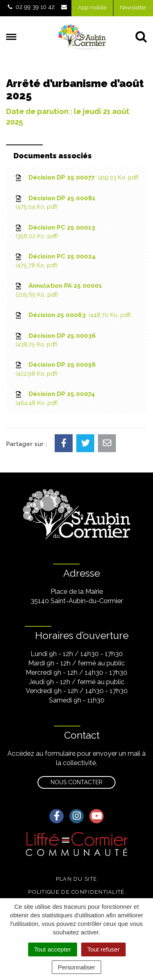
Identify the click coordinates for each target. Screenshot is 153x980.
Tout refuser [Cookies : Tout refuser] (103, 949)
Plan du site (77, 879)
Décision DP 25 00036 (55, 340)
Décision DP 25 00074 (55, 399)
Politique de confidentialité (76, 892)
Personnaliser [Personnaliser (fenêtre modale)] (77, 967)
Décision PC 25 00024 (55, 261)
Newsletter (133, 8)
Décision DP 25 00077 (76, 177)
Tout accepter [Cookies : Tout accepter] (53, 949)
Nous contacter (76, 782)
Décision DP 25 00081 (55, 203)
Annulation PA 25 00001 (58, 290)
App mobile (92, 8)
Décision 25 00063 (73, 315)
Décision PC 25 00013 (55, 232)
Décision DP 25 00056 (55, 369)
